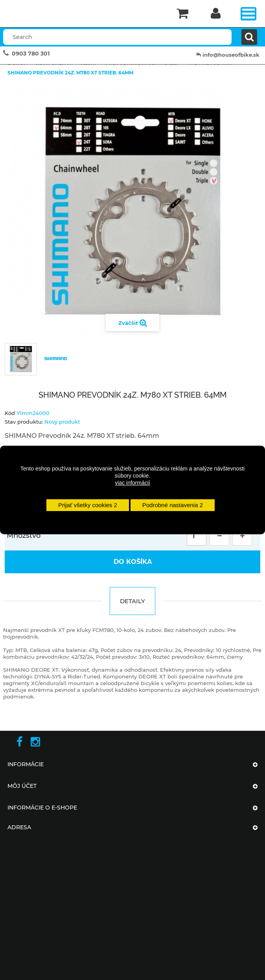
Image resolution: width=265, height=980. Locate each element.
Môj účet (22, 786)
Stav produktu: (24, 422)
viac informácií (132, 483)
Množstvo (24, 535)
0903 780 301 (31, 54)
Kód (10, 413)
